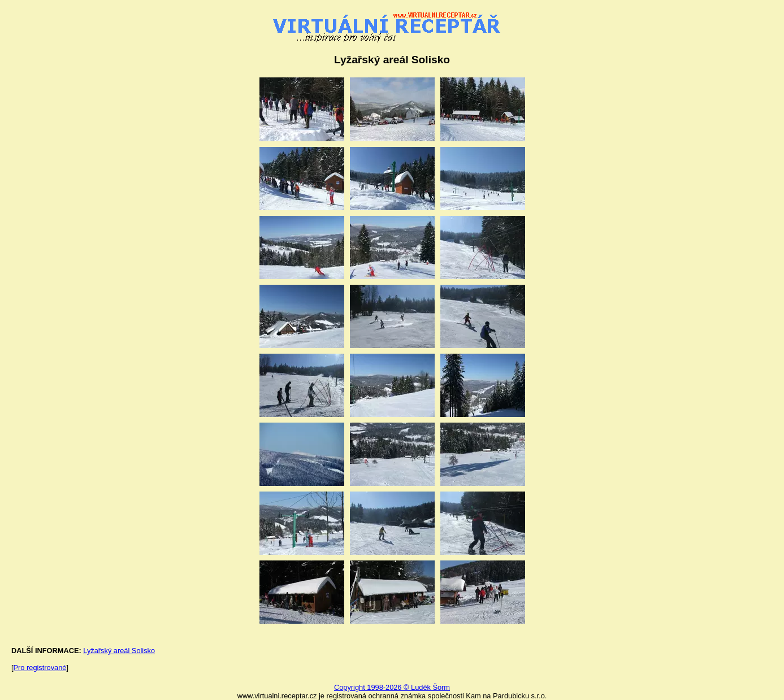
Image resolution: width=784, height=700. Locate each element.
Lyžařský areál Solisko (119, 651)
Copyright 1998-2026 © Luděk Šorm (392, 687)
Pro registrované (40, 668)
